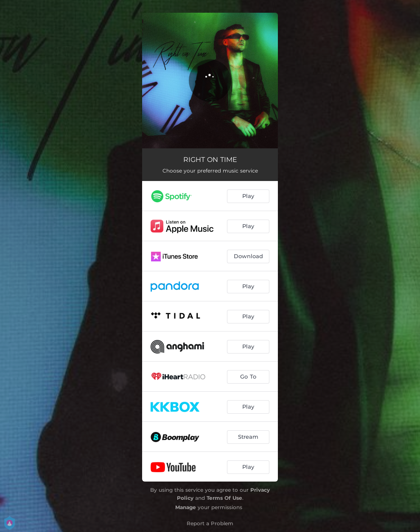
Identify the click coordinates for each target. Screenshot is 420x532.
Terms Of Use (224, 498)
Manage (186, 507)
